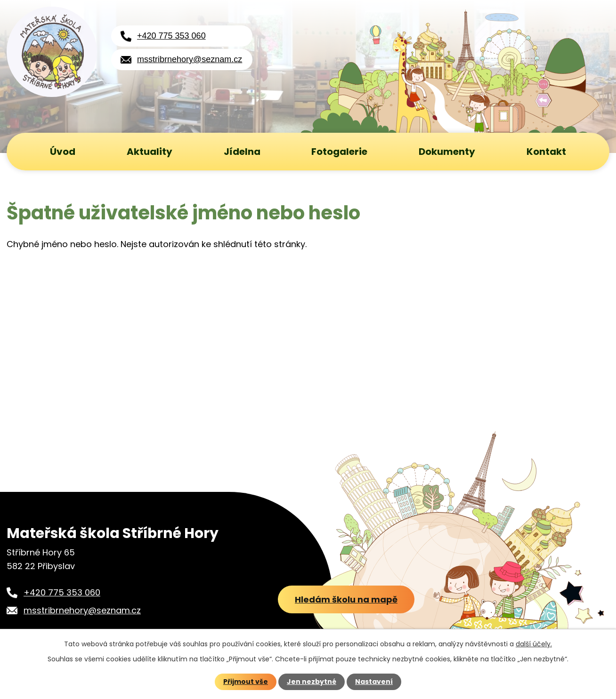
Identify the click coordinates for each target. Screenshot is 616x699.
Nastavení (374, 682)
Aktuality (150, 152)
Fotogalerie (339, 152)
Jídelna (242, 152)
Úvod (63, 152)
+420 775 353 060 (171, 36)
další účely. (534, 644)
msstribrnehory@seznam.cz (190, 59)
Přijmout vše (246, 682)
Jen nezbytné (312, 682)
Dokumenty (447, 152)
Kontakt (546, 152)
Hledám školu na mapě (346, 599)
